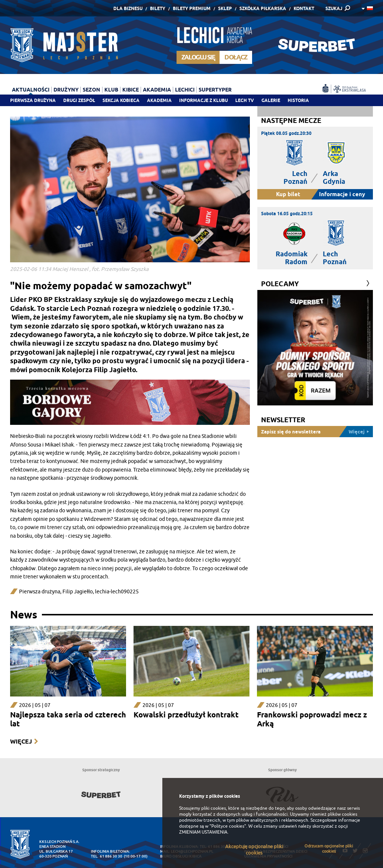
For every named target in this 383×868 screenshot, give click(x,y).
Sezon (91, 90)
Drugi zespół (79, 100)
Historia (298, 100)
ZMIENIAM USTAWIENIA (203, 832)
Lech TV (245, 100)
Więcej (21, 742)
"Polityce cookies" (228, 826)
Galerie (271, 100)
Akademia (159, 100)
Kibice (131, 90)
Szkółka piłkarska (263, 8)
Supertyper (215, 90)
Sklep (225, 8)
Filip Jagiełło (78, 592)
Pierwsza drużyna (33, 100)
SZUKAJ (334, 8)
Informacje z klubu (203, 100)
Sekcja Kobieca (121, 100)
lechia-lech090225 (117, 592)
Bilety (158, 8)
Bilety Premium (192, 8)
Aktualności (31, 90)
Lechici (185, 90)
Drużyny (66, 90)
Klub (111, 90)
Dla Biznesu (128, 8)
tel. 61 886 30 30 (107, 856)
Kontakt (304, 8)
